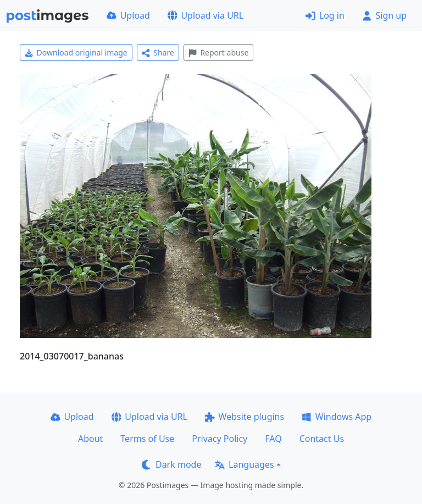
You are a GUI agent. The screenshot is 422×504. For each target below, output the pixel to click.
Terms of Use (147, 439)
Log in (325, 15)
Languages (244, 464)
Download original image (76, 52)
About (90, 439)
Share (158, 52)
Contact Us (322, 439)
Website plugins (245, 417)
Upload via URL (206, 15)
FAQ (273, 439)
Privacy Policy (220, 439)
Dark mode (171, 464)
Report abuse (218, 52)
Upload (128, 15)
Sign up (384, 15)
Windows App (337, 417)
